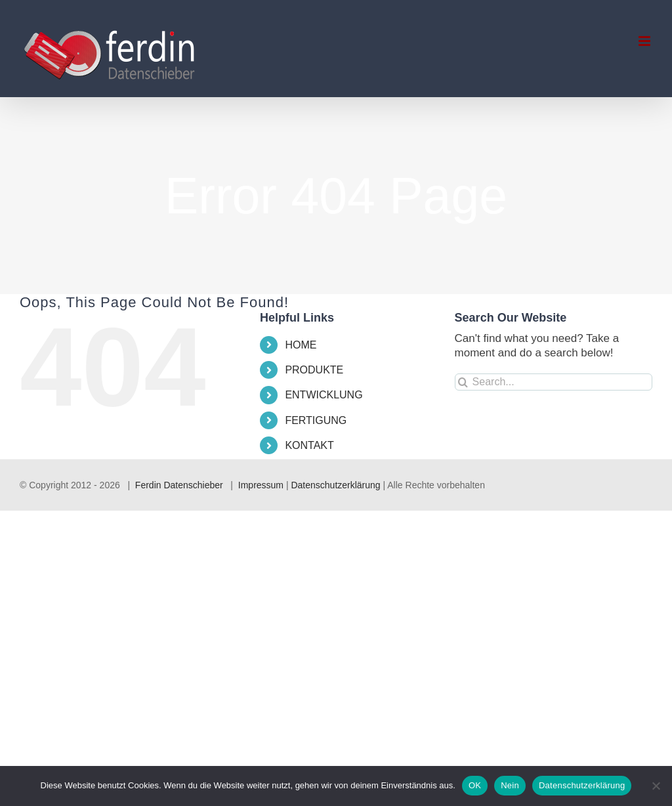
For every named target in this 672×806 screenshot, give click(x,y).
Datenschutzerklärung (335, 485)
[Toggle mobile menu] (645, 41)
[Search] (463, 382)
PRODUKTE (314, 370)
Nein (510, 785)
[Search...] (554, 382)
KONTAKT (309, 445)
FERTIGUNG (316, 420)
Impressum (261, 485)
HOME (301, 345)
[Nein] (656, 786)
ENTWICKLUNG (324, 395)
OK (475, 785)
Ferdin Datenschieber (179, 485)
